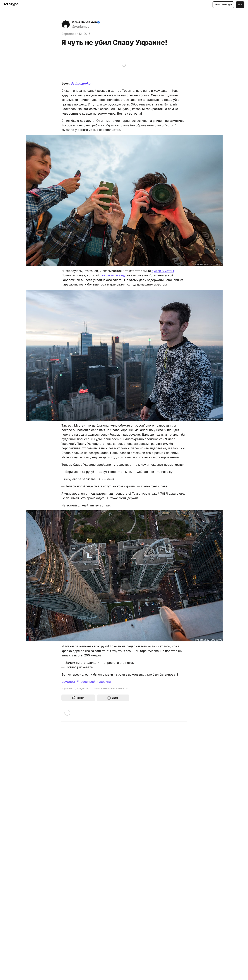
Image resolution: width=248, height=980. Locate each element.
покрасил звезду (113, 275)
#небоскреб (86, 682)
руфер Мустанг (163, 271)
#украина (104, 682)
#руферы (68, 682)
